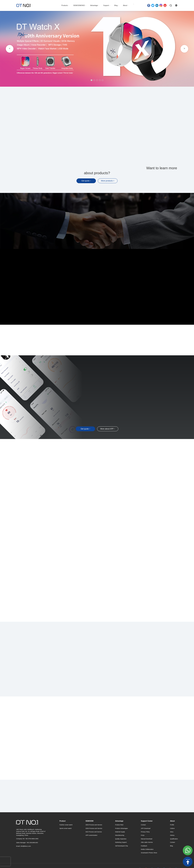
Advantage (94, 5)
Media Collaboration (147, 849)
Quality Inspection (121, 839)
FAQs (143, 835)
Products (65, 5)
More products (108, 181)
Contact (143, 825)
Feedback (144, 846)
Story (172, 832)
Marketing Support (121, 842)
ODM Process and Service (94, 828)
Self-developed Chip (121, 846)
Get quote (86, 181)
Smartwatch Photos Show (149, 853)
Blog (116, 5)
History (172, 835)
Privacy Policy (145, 832)
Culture (172, 828)
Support (106, 5)
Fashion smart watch (66, 825)
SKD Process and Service (94, 832)
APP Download (146, 828)
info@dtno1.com (26, 846)
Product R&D (119, 825)
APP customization (91, 835)
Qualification (174, 839)
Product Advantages (121, 828)
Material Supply (120, 832)
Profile (172, 825)
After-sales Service (147, 842)
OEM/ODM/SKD (79, 5)
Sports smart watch (65, 828)
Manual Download (147, 839)
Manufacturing (120, 835)
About (125, 5)
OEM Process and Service (94, 825)
